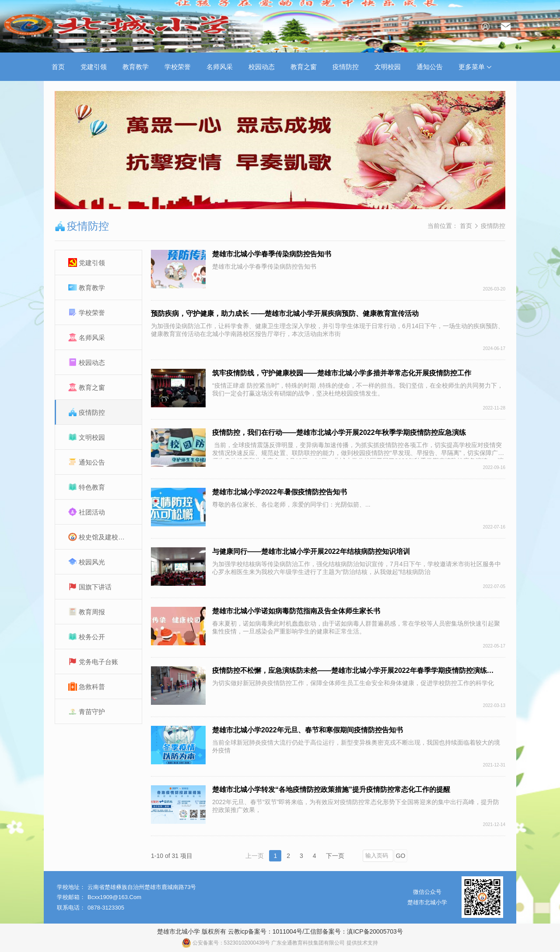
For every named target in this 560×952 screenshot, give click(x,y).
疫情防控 (346, 67)
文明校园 (388, 67)
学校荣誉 (178, 67)
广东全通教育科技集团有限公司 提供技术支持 (324, 943)
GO (401, 856)
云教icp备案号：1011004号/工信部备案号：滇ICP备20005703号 (315, 931)
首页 (58, 67)
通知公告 (430, 67)
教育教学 (136, 67)
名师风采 (220, 67)
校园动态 (262, 67)
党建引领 (94, 67)
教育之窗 (304, 67)
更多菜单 (475, 67)
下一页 (335, 856)
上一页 (255, 856)
